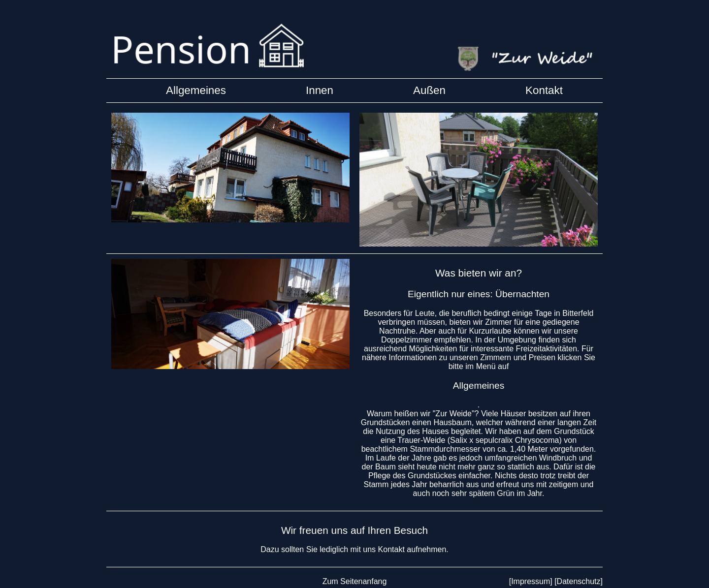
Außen (429, 90)
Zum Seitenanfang (355, 581)
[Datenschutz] (579, 581)
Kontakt (544, 90)
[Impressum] (531, 581)
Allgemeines (479, 386)
